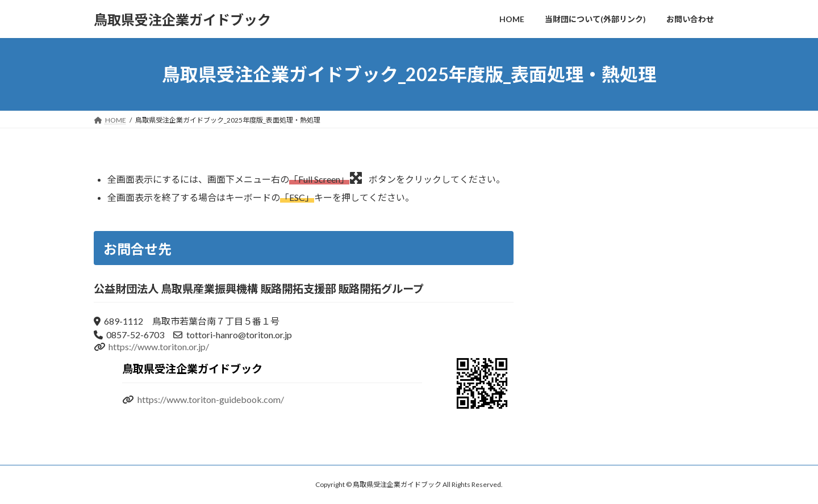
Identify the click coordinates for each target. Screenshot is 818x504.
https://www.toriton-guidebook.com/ (211, 399)
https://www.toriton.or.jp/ (159, 346)
